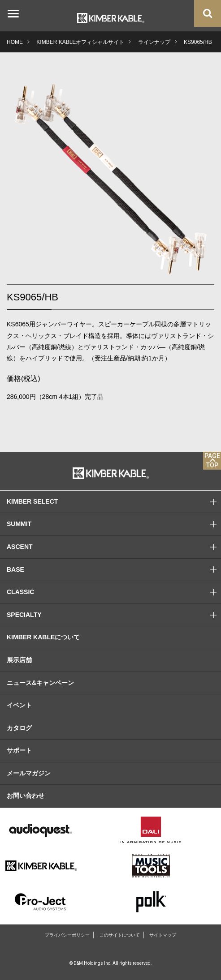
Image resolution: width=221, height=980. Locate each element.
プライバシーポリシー (67, 935)
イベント (19, 705)
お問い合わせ (26, 796)
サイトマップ (163, 935)
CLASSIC (114, 592)
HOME (15, 42)
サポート (19, 750)
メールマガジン (29, 773)
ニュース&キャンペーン (40, 683)
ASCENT (114, 547)
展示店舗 (19, 660)
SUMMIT (114, 524)
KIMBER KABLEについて (43, 637)
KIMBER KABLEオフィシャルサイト (80, 42)
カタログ (19, 728)
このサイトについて (120, 935)
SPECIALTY (114, 615)
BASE (114, 570)
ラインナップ (154, 42)
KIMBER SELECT (114, 502)
